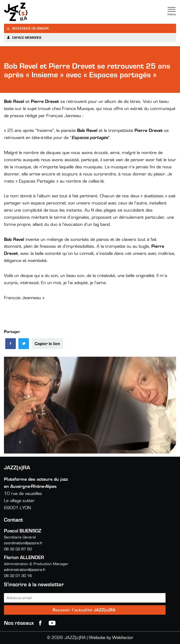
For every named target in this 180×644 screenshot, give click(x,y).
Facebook (40, 623)
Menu (172, 11)
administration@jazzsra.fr (25, 570)
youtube (52, 623)
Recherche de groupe (28, 29)
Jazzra (37, 12)
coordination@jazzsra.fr (23, 543)
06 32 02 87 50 (18, 549)
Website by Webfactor (111, 638)
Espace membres (24, 38)
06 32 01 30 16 (18, 576)
